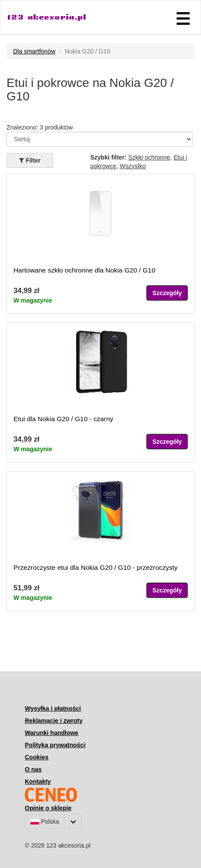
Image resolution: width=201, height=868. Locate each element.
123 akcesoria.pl (47, 17)
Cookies (37, 757)
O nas (33, 769)
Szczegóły (167, 293)
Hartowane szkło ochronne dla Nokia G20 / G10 (84, 270)
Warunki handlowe (52, 733)
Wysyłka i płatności (53, 708)
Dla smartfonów (34, 51)
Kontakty (38, 782)
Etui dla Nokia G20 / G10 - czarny (63, 419)
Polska (45, 821)
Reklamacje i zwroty (54, 721)
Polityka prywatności (55, 745)
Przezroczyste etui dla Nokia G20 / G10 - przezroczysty (95, 567)
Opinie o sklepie (48, 808)
